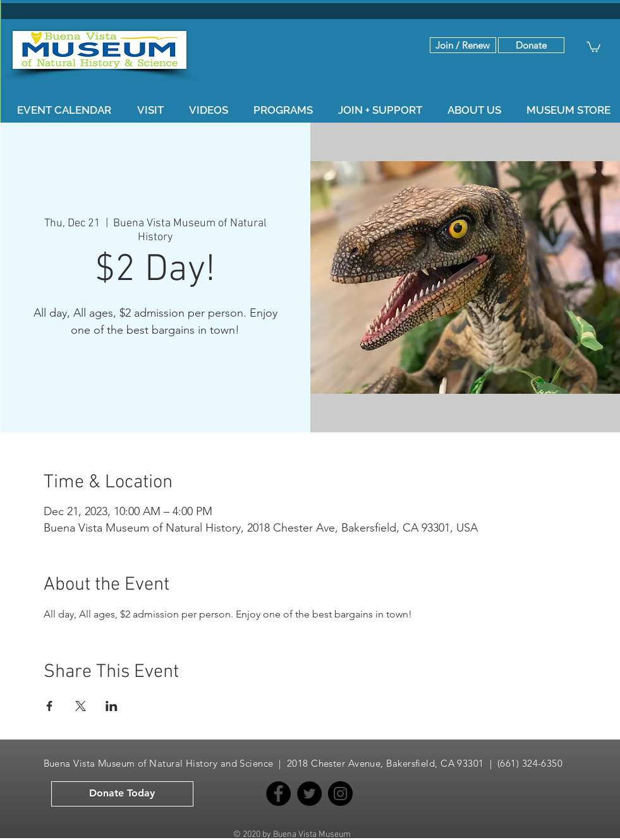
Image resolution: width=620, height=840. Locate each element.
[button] (531, 45)
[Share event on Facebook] (50, 706)
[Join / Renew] (463, 45)
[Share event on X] (81, 706)
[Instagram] (340, 794)
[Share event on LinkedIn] (112, 706)
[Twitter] (309, 794)
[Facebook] (278, 794)
